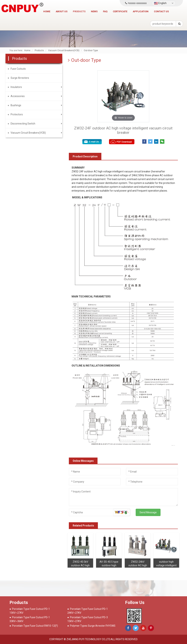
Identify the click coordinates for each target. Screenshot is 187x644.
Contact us (161, 11)
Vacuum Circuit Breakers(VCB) (28, 133)
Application (141, 11)
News (94, 11)
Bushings (16, 105)
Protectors (17, 114)
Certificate (120, 11)
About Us (62, 11)
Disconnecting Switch (23, 124)
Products (79, 11)
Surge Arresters (20, 78)
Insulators (16, 87)
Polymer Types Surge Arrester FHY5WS (93, 626)
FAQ (105, 11)
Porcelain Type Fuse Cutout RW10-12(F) (35, 626)
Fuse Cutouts (18, 69)
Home (47, 11)
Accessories (18, 96)
